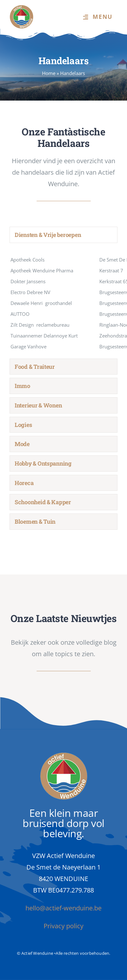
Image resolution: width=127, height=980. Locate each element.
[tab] (63, 235)
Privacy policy (63, 926)
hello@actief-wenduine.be (63, 908)
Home (49, 73)
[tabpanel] (63, 302)
